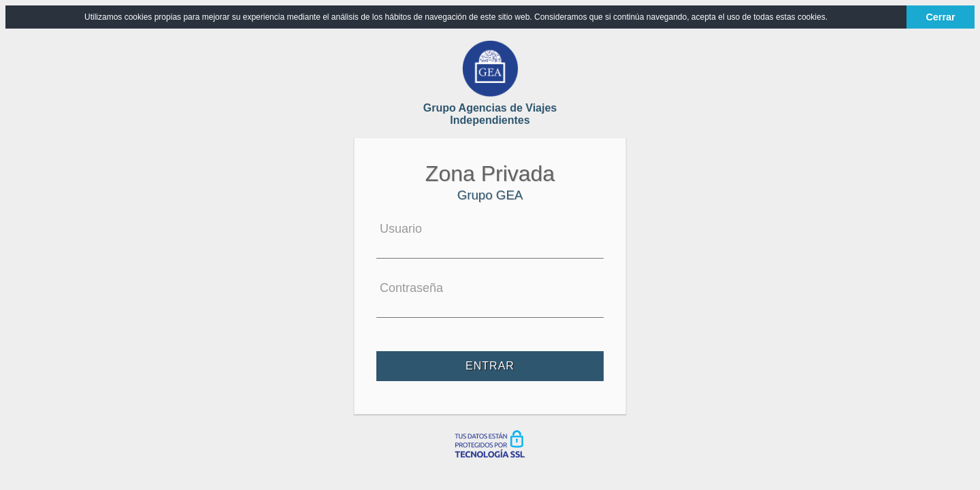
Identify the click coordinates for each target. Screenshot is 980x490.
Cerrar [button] (940, 17)
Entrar (490, 366)
